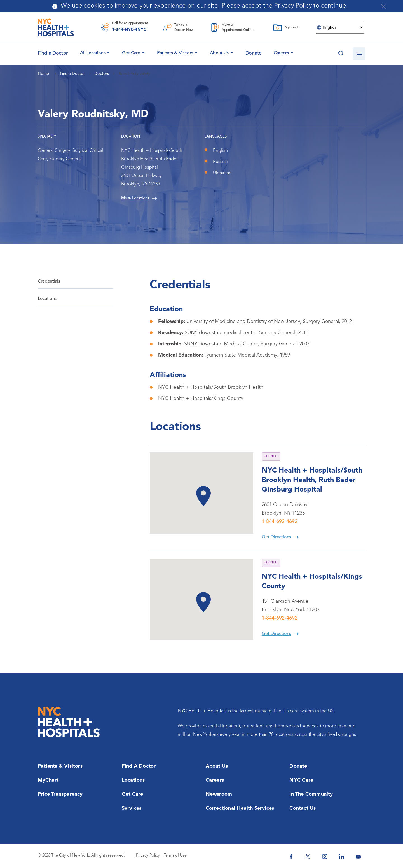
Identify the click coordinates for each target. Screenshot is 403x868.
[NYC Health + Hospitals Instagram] (325, 857)
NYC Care (301, 780)
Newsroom (219, 794)
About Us (219, 53)
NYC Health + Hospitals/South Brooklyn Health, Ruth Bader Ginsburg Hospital (312, 480)
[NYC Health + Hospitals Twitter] (308, 857)
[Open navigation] (359, 54)
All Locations (93, 53)
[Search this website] (341, 54)
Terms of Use (175, 856)
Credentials (49, 281)
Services (132, 808)
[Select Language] (340, 27)
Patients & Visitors (175, 53)
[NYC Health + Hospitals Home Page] (56, 27)
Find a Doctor (139, 766)
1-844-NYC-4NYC (129, 30)
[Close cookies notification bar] (383, 6)
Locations (47, 299)
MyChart (48, 780)
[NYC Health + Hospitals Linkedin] (341, 857)
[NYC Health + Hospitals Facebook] (291, 857)
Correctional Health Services (240, 808)
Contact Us (303, 808)
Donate (254, 53)
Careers (281, 53)
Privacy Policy (148, 856)
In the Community (311, 794)
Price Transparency (60, 794)
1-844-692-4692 (280, 522)
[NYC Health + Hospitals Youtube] (358, 857)
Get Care (131, 53)
